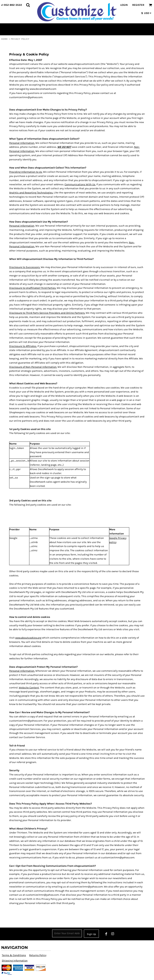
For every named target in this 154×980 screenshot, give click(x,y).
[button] (28, 5)
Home (4, 39)
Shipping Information (15, 961)
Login (124, 5)
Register (138, 5)
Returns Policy (38, 955)
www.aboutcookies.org (28, 638)
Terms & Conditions (14, 955)
